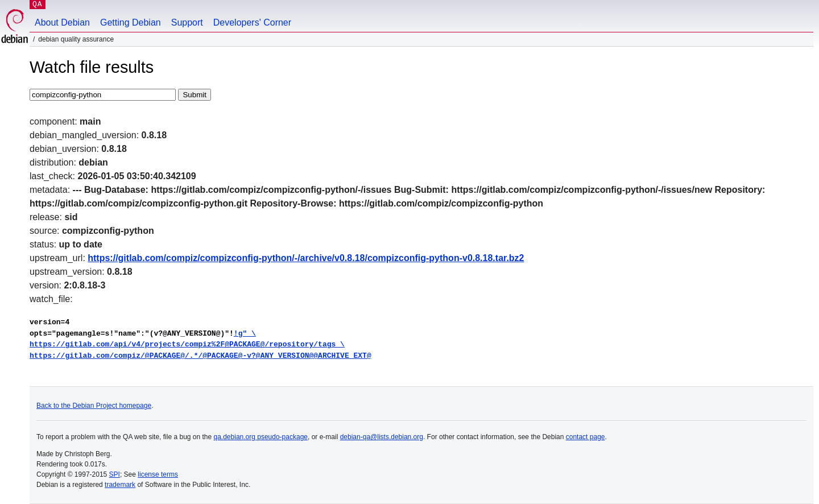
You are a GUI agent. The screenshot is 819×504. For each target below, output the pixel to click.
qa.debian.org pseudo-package (261, 437)
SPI (115, 474)
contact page (586, 437)
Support (187, 22)
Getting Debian (131, 22)
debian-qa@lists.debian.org (382, 437)
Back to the (54, 406)
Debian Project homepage (112, 406)
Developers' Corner (252, 22)
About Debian (62, 22)
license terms (158, 474)
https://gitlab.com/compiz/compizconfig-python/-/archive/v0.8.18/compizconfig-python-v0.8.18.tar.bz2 (306, 258)
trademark (120, 485)
